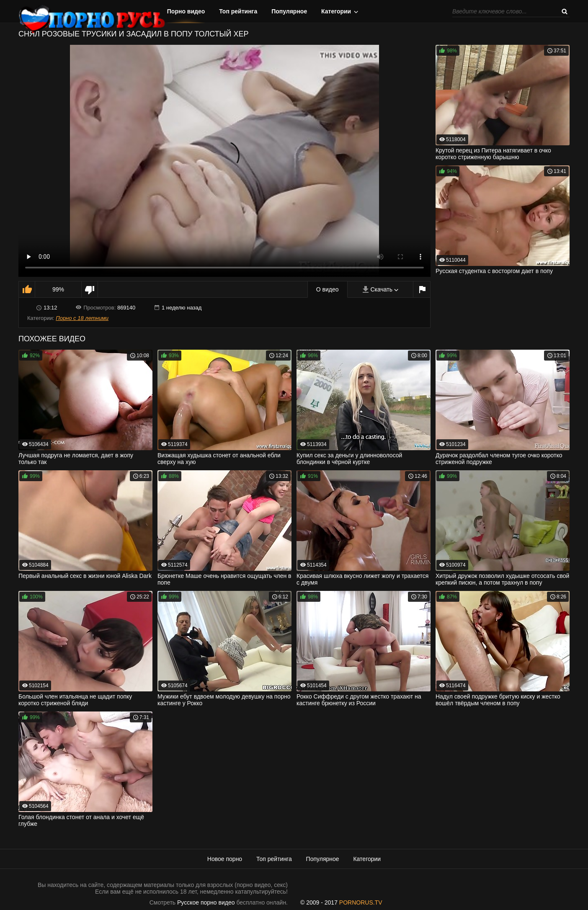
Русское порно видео (206, 902)
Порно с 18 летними (82, 318)
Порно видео (186, 11)
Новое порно (225, 859)
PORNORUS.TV (361, 902)
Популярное (289, 11)
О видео (328, 289)
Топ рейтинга (238, 11)
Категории (336, 11)
